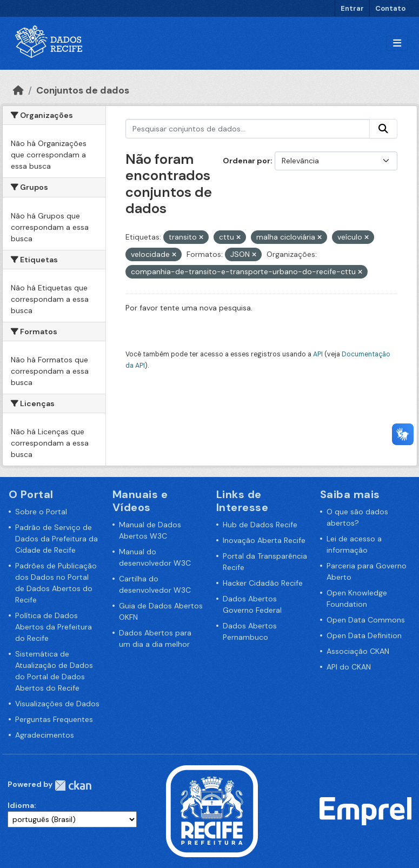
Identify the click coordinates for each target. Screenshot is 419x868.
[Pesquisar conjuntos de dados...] (248, 129)
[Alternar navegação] (397, 44)
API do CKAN (349, 667)
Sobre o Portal (41, 512)
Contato (390, 8)
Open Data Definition (364, 635)
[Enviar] (383, 129)
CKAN (73, 786)
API (318, 354)
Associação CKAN (358, 651)
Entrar (352, 8)
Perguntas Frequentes (54, 719)
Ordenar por (247, 161)
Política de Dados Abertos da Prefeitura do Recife (54, 627)
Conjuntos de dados (83, 90)
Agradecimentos (45, 735)
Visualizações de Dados (57, 704)
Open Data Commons (366, 620)
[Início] (18, 90)
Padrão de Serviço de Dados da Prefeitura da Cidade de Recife (56, 539)
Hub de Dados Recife (260, 525)
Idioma (21, 805)
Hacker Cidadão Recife (263, 583)
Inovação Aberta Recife (264, 540)
